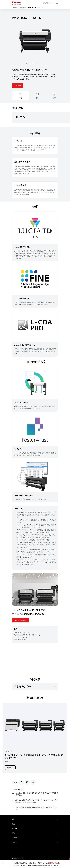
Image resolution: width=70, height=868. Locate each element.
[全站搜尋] (54, 3)
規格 (37, 98)
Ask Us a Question (21, 620)
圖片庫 (54, 98)
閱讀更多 (10, 767)
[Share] (21, 782)
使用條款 (51, 863)
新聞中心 (8, 761)
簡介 (21, 98)
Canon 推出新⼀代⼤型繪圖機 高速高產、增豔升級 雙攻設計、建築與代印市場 (34, 756)
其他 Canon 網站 (19, 858)
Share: (15, 782)
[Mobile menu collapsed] (57, 3)
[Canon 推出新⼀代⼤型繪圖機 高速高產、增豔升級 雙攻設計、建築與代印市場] (35, 738)
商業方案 (46, 3)
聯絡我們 (18, 85)
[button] (27, 64)
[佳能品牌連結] (16, 3)
